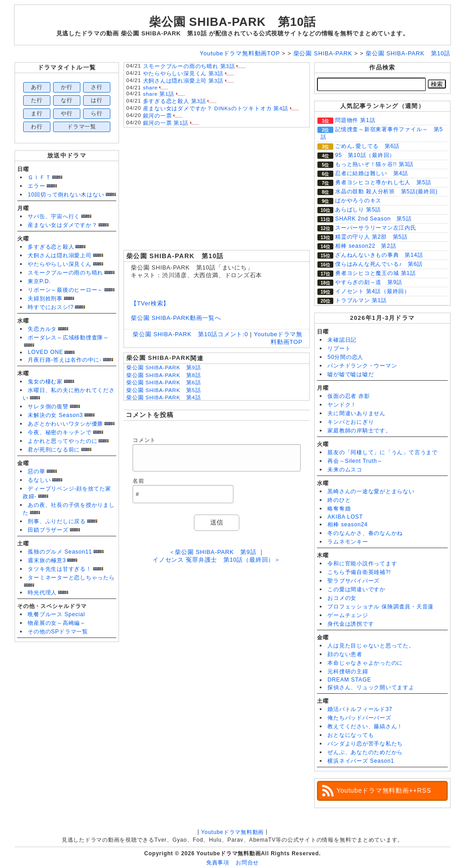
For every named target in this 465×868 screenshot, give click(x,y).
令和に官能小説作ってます (362, 564)
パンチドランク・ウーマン (362, 366)
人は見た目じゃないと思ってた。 (371, 646)
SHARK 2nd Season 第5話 (373, 219)
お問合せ (247, 863)
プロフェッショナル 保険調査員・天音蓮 (381, 607)
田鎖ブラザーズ (48, 530)
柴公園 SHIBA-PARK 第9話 (163, 368)
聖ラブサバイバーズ (354, 581)
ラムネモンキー (348, 542)
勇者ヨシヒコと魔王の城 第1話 (376, 273)
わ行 (37, 127)
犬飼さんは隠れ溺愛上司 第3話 (183, 81)
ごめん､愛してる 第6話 (367, 146)
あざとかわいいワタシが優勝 (65, 424)
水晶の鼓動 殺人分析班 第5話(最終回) (386, 191)
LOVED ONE (45, 352)
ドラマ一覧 (82, 127)
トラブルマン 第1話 (361, 300)
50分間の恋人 (345, 357)
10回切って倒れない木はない (66, 195)
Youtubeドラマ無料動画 (232, 832)
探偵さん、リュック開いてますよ (371, 687)
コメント (144, 440)
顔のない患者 (345, 654)
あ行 (37, 87)
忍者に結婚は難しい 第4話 (372, 173)
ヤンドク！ (342, 405)
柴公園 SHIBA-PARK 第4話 (163, 397)
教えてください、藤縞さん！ (365, 726)
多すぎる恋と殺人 (51, 247)
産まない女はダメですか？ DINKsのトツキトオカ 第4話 (216, 108)
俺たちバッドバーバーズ (359, 718)
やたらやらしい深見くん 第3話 (183, 74)
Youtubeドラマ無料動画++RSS (384, 790)
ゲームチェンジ (348, 615)
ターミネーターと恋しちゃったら (71, 578)
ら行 (97, 113)
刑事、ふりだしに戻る (57, 521)
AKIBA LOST (345, 517)
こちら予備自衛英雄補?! (359, 572)
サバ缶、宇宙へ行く (54, 216)
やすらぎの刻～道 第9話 (369, 282)
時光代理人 (42, 593)
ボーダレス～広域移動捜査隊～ (68, 338)
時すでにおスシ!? (51, 307)
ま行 (37, 113)
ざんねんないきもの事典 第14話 (379, 255)
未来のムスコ (345, 470)
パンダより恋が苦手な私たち (365, 744)
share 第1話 (159, 94)
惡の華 (36, 471)
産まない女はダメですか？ (62, 225)
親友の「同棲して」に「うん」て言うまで (383, 452)
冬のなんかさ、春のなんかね (365, 533)
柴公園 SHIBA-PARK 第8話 (163, 375)
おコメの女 (342, 598)
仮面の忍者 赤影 (349, 396)
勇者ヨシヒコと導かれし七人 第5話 (383, 182)
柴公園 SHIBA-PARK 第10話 (232, 22)
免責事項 (218, 863)
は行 (97, 100)
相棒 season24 (348, 525)
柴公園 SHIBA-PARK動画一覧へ (176, 318)
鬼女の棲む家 (45, 382)
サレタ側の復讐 (48, 407)
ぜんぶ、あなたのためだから (365, 752)
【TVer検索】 (150, 303)
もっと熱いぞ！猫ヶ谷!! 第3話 (374, 164)
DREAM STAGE (349, 680)
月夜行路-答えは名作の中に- (65, 360)
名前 (139, 481)
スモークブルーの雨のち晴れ (65, 273)
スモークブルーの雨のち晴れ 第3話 (189, 66)
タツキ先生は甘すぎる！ (59, 569)
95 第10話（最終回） (365, 155)
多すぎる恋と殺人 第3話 (175, 101)
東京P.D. (39, 281)
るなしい (39, 480)
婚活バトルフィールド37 (360, 709)
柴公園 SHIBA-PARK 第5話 (163, 390)
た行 (37, 100)
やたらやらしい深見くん (59, 264)
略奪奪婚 (339, 509)
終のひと (339, 500)
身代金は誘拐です (351, 624)
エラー (36, 186)
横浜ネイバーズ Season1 (361, 761)
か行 (67, 87)
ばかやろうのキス (358, 201)
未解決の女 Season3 (55, 415)
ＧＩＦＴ (39, 177)
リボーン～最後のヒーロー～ (65, 290)
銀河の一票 (158, 116)
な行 (67, 100)
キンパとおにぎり (351, 422)
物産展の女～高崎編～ (57, 623)
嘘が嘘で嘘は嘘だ (351, 374)
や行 (67, 113)
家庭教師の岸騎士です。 (359, 431)
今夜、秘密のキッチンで (59, 432)
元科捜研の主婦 (348, 672)
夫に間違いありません (356, 413)
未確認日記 (342, 340)
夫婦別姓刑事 (45, 299)
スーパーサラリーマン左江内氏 (376, 228)
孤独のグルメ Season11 (60, 552)
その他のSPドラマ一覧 (58, 632)
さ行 (97, 87)
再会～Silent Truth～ (355, 461)
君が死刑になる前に (54, 450)
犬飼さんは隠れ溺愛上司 (59, 255)
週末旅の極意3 (47, 560)
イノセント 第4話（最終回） (373, 291)
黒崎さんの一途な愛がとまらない (371, 491)
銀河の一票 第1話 (166, 123)
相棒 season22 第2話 (366, 246)
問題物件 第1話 (355, 120)
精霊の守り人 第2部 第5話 (371, 237)
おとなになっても (351, 735)
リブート (339, 348)
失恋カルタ (42, 329)
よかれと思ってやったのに (62, 441)
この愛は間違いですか (356, 589)
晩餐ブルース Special (56, 614)
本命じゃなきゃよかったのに (365, 663)
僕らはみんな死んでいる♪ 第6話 (379, 264)
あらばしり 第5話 (358, 210)
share (151, 88)
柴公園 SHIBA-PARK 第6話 (163, 383)
